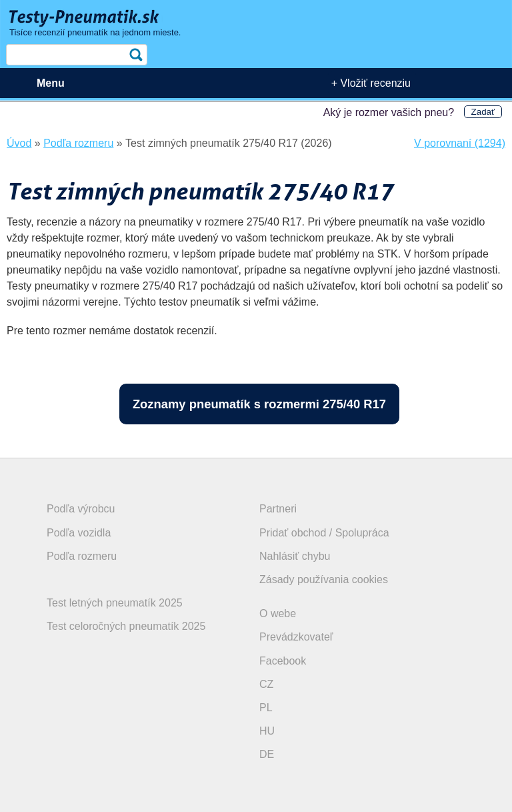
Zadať (483, 112)
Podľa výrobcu (81, 509)
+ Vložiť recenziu (371, 83)
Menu (51, 83)
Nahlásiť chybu (295, 556)
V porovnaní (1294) (460, 143)
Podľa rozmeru (82, 556)
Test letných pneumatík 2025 (115, 603)
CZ (266, 684)
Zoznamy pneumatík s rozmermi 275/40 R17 (259, 404)
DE (267, 754)
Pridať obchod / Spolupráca (324, 533)
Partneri (278, 509)
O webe (278, 614)
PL (266, 708)
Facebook (283, 661)
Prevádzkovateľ (296, 637)
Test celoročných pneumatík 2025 (126, 626)
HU (267, 731)
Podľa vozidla (79, 533)
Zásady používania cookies (324, 579)
